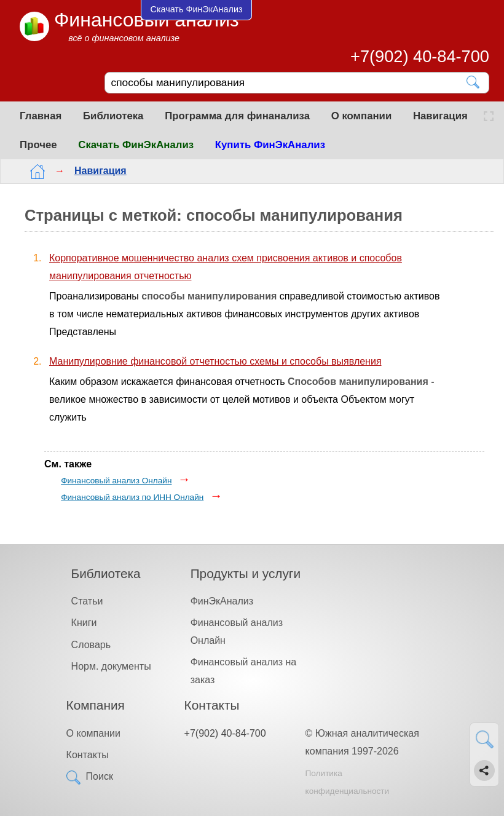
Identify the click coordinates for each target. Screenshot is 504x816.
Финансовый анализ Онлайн (116, 481)
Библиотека (113, 116)
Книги (84, 623)
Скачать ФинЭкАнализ (136, 145)
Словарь (91, 645)
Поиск (100, 776)
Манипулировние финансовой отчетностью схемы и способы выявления (215, 361)
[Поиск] (288, 83)
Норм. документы (111, 666)
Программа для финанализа (237, 116)
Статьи (87, 601)
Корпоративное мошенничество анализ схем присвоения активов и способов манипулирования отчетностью (226, 267)
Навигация (440, 116)
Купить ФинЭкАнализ (270, 145)
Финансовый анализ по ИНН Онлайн (132, 497)
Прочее (38, 145)
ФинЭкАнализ (222, 601)
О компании (362, 116)
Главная (41, 116)
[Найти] (474, 82)
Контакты (88, 755)
